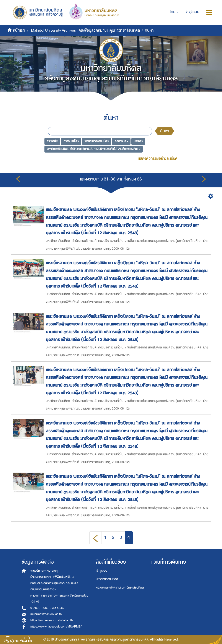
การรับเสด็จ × (71, 141)
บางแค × (138, 141)
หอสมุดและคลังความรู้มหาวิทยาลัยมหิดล (120, 588)
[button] (174, 12)
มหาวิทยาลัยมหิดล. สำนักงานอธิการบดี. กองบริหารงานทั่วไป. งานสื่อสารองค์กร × (94, 149)
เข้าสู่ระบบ (102, 571)
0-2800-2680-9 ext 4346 (47, 608)
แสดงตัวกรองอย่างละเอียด (158, 159)
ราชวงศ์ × (52, 141)
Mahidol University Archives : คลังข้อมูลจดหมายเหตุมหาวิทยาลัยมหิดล (85, 30)
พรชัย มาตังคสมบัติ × (97, 141)
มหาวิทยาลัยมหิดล (107, 579)
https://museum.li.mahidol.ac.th (52, 620)
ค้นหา (165, 131)
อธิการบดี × (121, 141)
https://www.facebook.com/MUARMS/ (56, 627)
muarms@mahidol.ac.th (46, 614)
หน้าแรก (19, 30)
